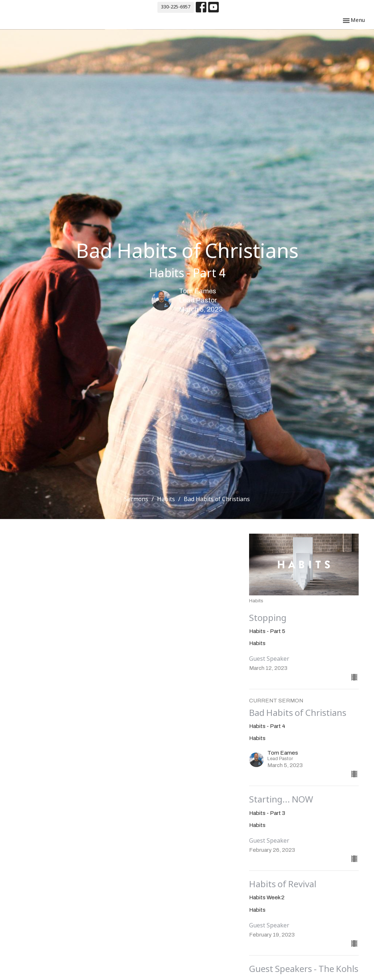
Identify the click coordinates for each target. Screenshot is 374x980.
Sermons (136, 499)
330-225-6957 (176, 7)
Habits (166, 499)
